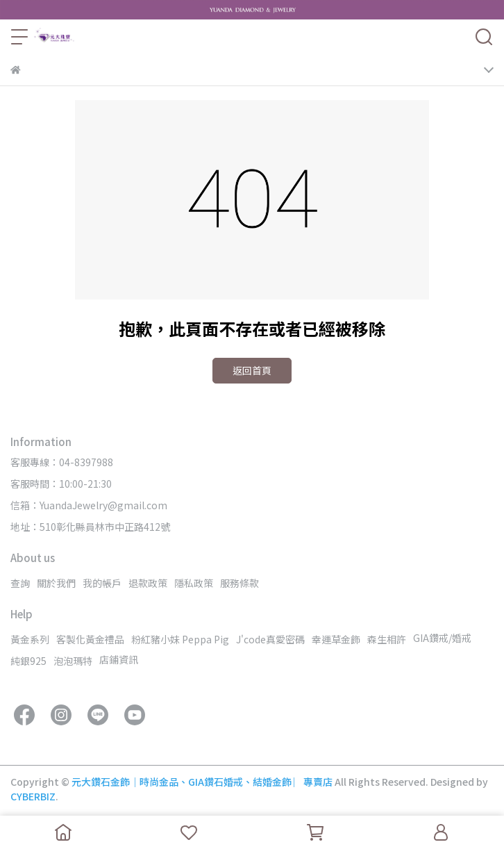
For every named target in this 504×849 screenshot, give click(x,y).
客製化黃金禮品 (90, 639)
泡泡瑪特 (73, 661)
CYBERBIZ (33, 796)
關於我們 (56, 583)
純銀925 (28, 661)
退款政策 (148, 583)
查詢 (20, 583)
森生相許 (387, 639)
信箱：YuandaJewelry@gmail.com (89, 505)
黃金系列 (30, 639)
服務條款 (240, 583)
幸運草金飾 (336, 639)
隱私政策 (194, 583)
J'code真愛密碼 (270, 639)
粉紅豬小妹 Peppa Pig (180, 639)
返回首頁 (252, 370)
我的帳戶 (102, 583)
